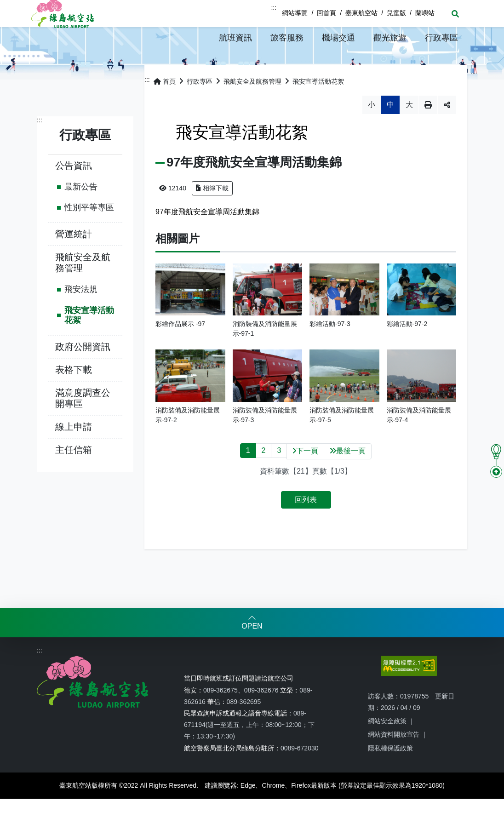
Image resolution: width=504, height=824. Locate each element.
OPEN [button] (252, 651)
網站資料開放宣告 (394, 760)
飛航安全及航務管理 (83, 288)
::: (274, 7)
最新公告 (81, 212)
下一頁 (305, 476)
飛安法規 (81, 315)
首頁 (165, 107)
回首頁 (326, 13)
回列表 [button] (306, 525)
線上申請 (74, 452)
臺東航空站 (361, 13)
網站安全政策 (387, 746)
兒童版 (396, 13)
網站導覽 (295, 13)
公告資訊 (74, 191)
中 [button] (390, 130)
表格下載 (74, 395)
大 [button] (409, 130)
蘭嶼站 (425, 13)
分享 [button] (447, 130)
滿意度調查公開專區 (83, 423)
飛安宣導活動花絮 (89, 341)
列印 (428, 130)
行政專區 (200, 107)
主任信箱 (74, 475)
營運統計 (74, 259)
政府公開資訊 (83, 372)
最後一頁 (348, 476)
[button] (235, 37)
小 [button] (372, 130)
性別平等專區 (89, 233)
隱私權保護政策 (390, 773)
